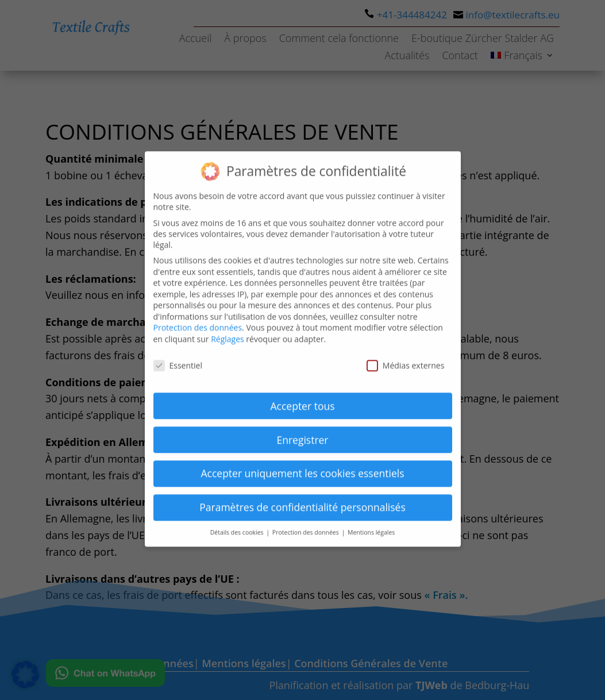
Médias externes (406, 355)
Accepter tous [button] (303, 395)
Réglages (228, 328)
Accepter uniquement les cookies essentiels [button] (302, 463)
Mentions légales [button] (371, 522)
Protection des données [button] (307, 522)
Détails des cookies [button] (238, 522)
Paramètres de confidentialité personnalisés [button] (302, 497)
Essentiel (178, 355)
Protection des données (198, 318)
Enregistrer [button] (302, 429)
